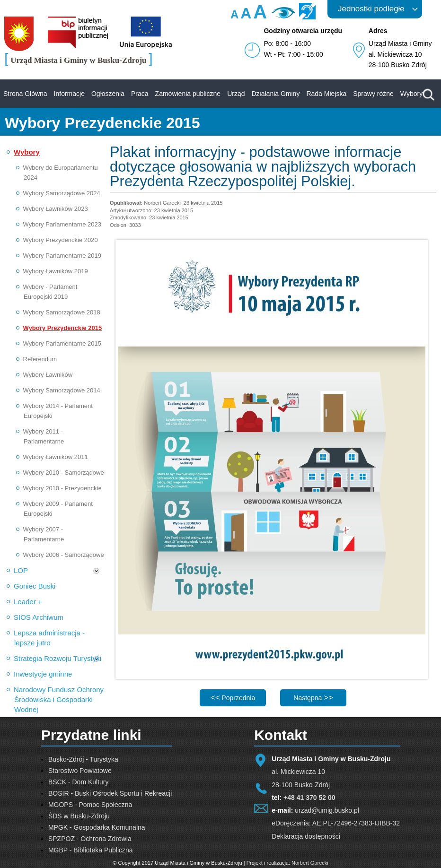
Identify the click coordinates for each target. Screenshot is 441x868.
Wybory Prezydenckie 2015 (63, 328)
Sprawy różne (373, 94)
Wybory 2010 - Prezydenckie (62, 488)
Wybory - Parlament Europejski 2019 (50, 292)
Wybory (411, 94)
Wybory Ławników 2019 (56, 271)
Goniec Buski (35, 586)
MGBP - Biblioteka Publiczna (91, 850)
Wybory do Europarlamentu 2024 (61, 173)
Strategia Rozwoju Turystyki (57, 658)
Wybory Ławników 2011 (56, 457)
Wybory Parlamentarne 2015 (62, 343)
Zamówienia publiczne (188, 94)
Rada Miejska (326, 94)
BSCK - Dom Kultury (79, 782)
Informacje (69, 94)
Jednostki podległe (371, 9)
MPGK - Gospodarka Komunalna (97, 827)
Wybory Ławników (48, 375)
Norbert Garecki (310, 863)
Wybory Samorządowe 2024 (62, 193)
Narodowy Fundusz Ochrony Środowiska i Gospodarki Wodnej (59, 699)
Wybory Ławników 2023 (56, 209)
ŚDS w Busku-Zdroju (79, 816)
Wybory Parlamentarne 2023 (62, 224)
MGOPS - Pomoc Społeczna (90, 805)
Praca (140, 94)
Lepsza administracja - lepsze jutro (49, 638)
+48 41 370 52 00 (309, 798)
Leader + (28, 602)
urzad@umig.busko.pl (327, 810)
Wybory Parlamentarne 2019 (62, 256)
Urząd (236, 94)
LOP (21, 570)
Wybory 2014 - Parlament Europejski (58, 411)
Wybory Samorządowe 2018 (62, 312)
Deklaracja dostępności (306, 836)
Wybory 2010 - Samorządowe (64, 473)
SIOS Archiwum (39, 617)
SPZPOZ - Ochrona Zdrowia (90, 839)
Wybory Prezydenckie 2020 (61, 240)
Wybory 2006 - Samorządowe (64, 555)
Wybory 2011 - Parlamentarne (44, 436)
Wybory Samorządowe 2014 (62, 390)
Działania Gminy (275, 94)
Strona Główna (25, 94)
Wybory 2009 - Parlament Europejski (58, 509)
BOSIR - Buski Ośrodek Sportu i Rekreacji (110, 793)
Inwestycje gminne (43, 674)
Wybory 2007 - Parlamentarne (44, 534)
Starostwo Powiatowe (80, 771)
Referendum (40, 359)
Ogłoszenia (108, 94)
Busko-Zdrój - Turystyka (83, 759)
